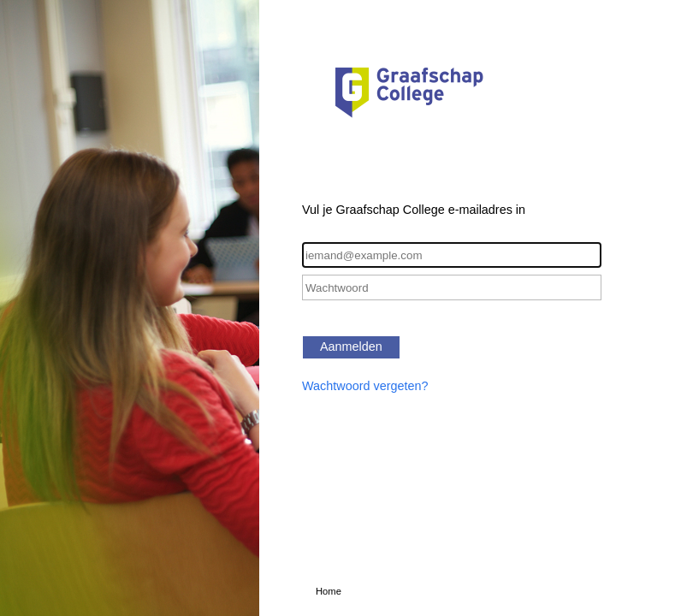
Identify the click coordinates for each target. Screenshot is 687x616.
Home (329, 591)
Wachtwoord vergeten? (365, 386)
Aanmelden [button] (351, 346)
